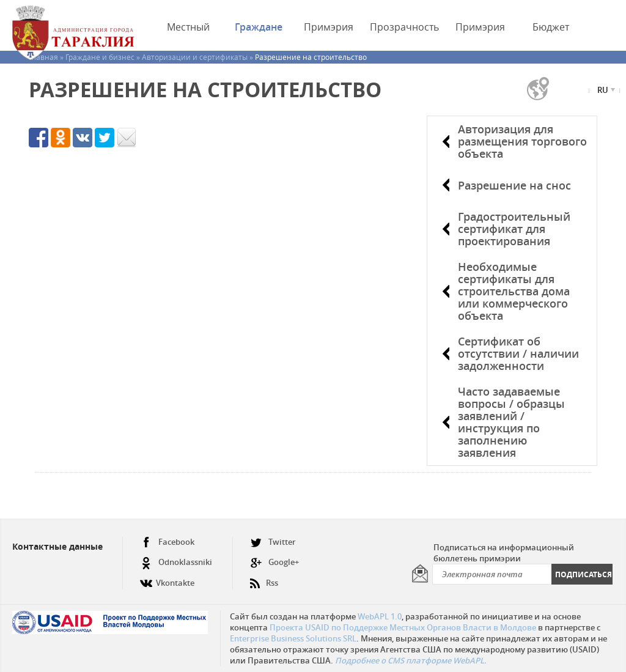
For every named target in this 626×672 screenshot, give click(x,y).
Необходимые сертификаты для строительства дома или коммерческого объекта (514, 291)
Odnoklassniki (176, 562)
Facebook (167, 542)
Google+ (274, 562)
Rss (264, 578)
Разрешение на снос (514, 185)
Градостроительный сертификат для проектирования (514, 229)
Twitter (273, 542)
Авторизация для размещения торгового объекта (522, 141)
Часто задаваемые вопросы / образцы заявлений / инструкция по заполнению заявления (511, 422)
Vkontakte (167, 578)
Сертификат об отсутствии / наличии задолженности (518, 353)
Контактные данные (57, 546)
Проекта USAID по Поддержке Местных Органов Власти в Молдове (403, 627)
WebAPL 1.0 (380, 616)
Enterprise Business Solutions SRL (293, 638)
